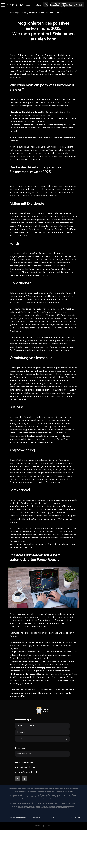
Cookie (52, 818)
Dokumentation (24, 754)
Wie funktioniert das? (15, 5)
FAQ (52, 5)
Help (80, 5)
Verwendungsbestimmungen (18, 818)
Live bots (21, 732)
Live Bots (37, 5)
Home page (14, 13)
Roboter (29, 5)
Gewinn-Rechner (69, 5)
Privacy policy (36, 818)
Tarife (46, 5)
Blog (58, 5)
